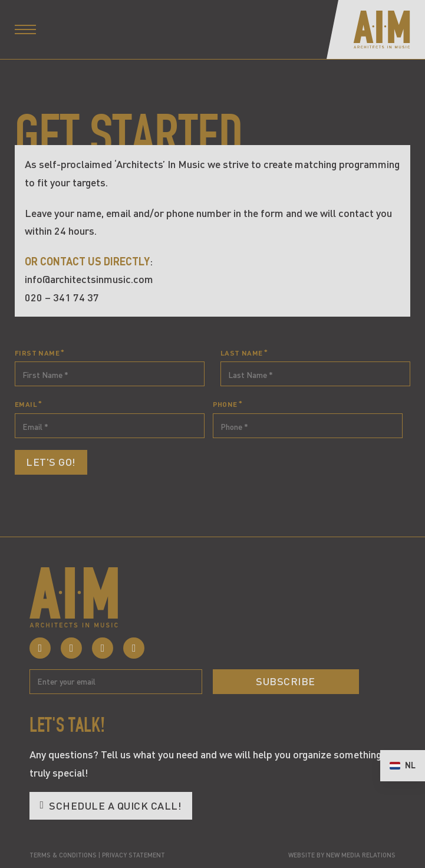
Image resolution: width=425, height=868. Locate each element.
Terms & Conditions (63, 855)
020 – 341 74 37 (62, 297)
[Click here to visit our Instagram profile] (71, 648)
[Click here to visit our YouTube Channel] (134, 648)
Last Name (242, 353)
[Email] (116, 682)
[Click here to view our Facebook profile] (40, 648)
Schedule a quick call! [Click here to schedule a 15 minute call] (111, 805)
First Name (37, 353)
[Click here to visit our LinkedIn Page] (103, 648)
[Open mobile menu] (25, 29)
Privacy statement (134, 855)
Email (26, 404)
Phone (225, 404)
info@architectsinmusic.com (89, 279)
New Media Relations (361, 855)
